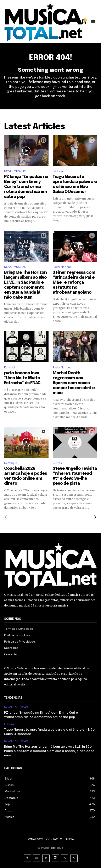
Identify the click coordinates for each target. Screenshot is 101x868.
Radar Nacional (62, 267)
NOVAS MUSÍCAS (15, 171)
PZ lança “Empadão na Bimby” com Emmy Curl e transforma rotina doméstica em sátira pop (26, 187)
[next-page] (94, 517)
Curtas (57, 463)
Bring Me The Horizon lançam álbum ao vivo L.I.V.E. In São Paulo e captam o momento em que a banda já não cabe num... (49, 751)
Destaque (11, 463)
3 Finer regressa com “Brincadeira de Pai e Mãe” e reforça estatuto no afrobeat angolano (74, 283)
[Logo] (43, 22)
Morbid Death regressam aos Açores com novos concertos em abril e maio (74, 383)
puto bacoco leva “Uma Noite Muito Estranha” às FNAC (22, 378)
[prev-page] (7, 517)
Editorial (58, 171)
